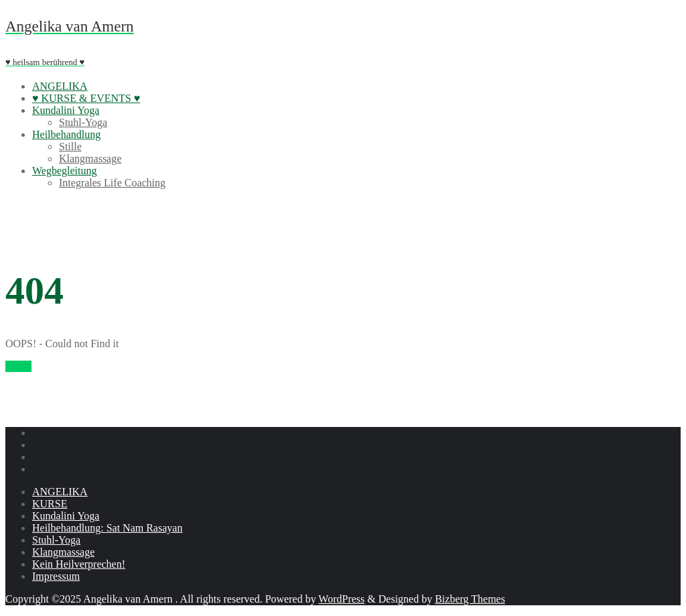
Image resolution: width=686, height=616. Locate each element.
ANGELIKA (60, 492)
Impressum (56, 576)
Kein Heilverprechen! (79, 564)
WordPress (341, 599)
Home (18, 366)
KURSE (50, 504)
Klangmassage (63, 552)
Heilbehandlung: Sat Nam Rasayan (107, 528)
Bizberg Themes (470, 599)
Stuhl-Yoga (56, 540)
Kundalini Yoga (66, 516)
